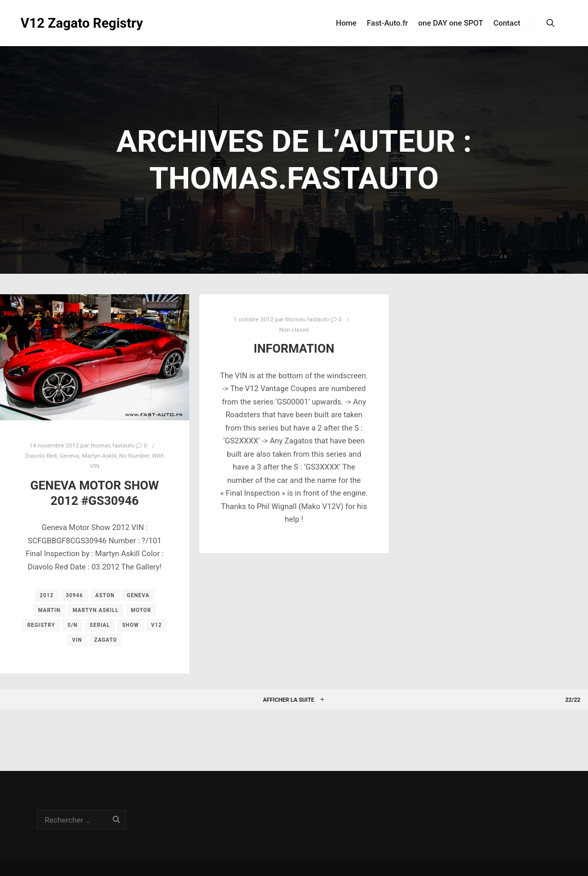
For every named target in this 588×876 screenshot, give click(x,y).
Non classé (294, 330)
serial (100, 625)
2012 (47, 595)
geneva (138, 595)
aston (105, 595)
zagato (106, 640)
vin (77, 640)
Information (294, 349)
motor (141, 610)
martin (49, 610)
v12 (157, 625)
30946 (74, 595)
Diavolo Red (41, 456)
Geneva (69, 456)
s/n (72, 625)
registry (41, 625)
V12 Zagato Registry (72, 23)
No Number (134, 456)
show (130, 625)
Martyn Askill (99, 456)
